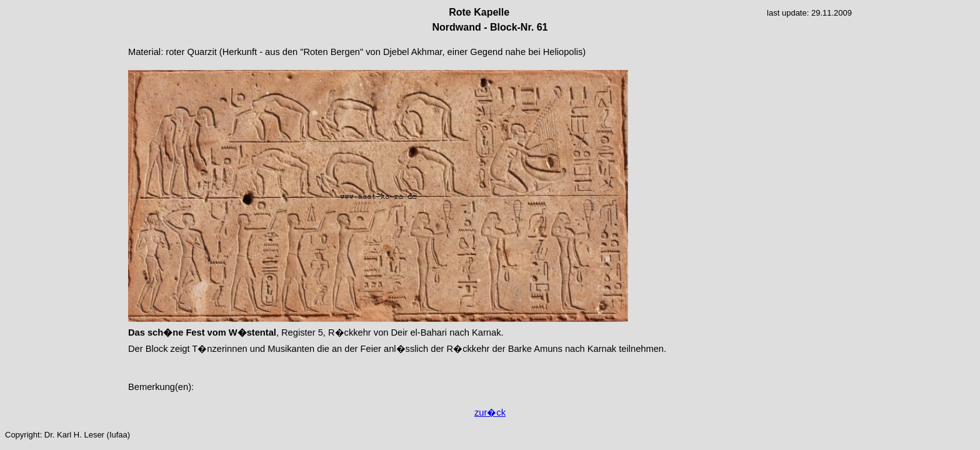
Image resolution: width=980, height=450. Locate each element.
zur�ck (490, 412)
